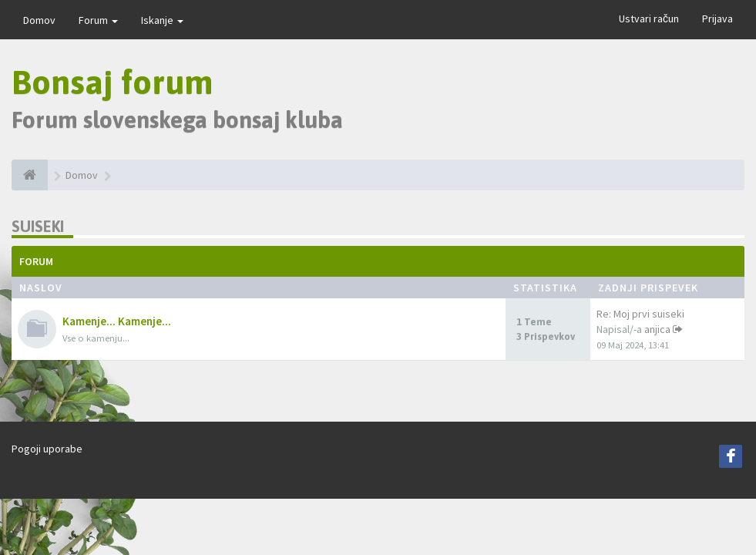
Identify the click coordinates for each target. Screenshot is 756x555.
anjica (657, 329)
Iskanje (162, 20)
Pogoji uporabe (47, 449)
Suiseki (38, 226)
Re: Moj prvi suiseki (640, 314)
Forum (98, 20)
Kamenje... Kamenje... (117, 321)
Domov (39, 20)
